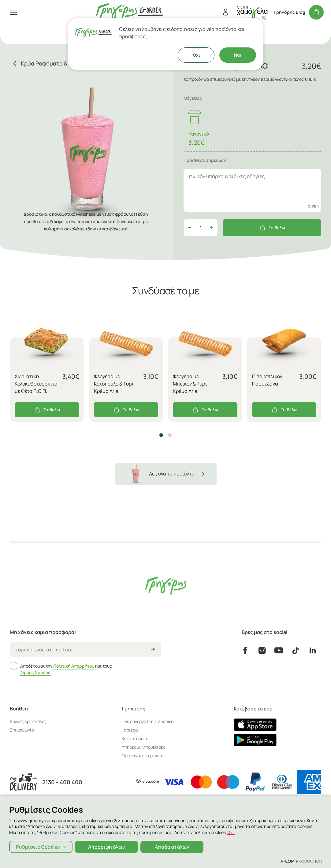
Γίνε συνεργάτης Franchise (148, 721)
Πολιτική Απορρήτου (74, 666)
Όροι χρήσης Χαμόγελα (146, 823)
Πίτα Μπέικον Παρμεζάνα (267, 380)
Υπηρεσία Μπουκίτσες (144, 747)
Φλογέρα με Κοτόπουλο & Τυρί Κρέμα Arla (114, 384)
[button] (161, 435)
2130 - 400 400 (62, 782)
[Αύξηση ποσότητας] (212, 228)
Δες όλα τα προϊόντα (166, 474)
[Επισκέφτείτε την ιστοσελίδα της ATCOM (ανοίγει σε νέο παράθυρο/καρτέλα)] (285, 823)
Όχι (196, 55)
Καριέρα (130, 730)
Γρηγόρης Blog (290, 12)
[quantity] (201, 228)
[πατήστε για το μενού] (13, 12)
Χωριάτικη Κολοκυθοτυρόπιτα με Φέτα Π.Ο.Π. (36, 384)
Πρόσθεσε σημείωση (205, 160)
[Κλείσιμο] (264, 17)
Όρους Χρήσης (35, 672)
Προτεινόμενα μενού (142, 756)
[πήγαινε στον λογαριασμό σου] (252, 12)
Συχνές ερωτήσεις (28, 721)
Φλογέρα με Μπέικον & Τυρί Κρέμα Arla (190, 384)
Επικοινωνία (22, 730)
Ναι (238, 55)
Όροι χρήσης (106, 823)
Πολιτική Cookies (72, 823)
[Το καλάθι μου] (316, 12)
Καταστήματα (135, 738)
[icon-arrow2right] (153, 650)
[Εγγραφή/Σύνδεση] (225, 12)
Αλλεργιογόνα (188, 823)
